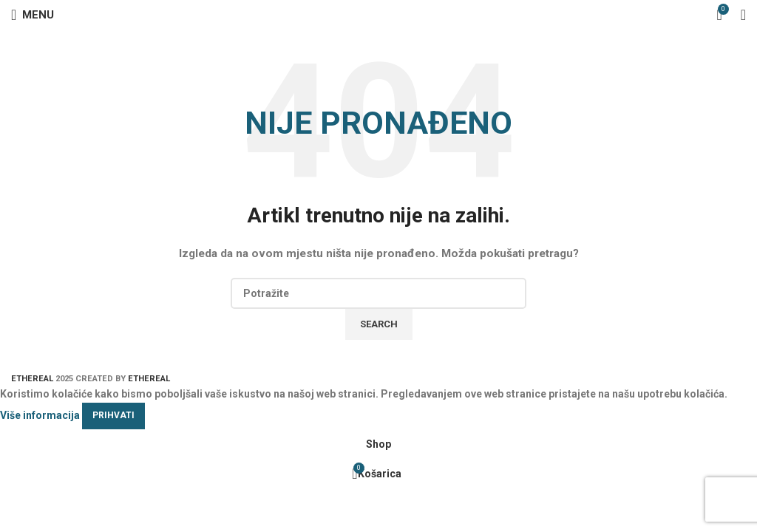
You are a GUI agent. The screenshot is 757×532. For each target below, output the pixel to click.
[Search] (378, 293)
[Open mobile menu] (33, 15)
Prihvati (113, 415)
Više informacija (40, 415)
